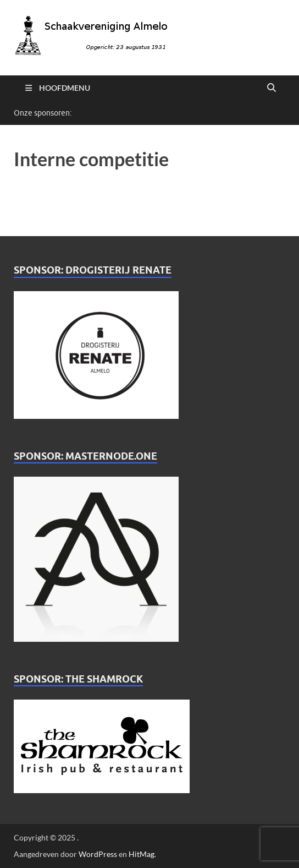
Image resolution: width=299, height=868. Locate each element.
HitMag (142, 854)
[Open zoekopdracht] (272, 88)
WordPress (98, 854)
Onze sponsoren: (43, 113)
